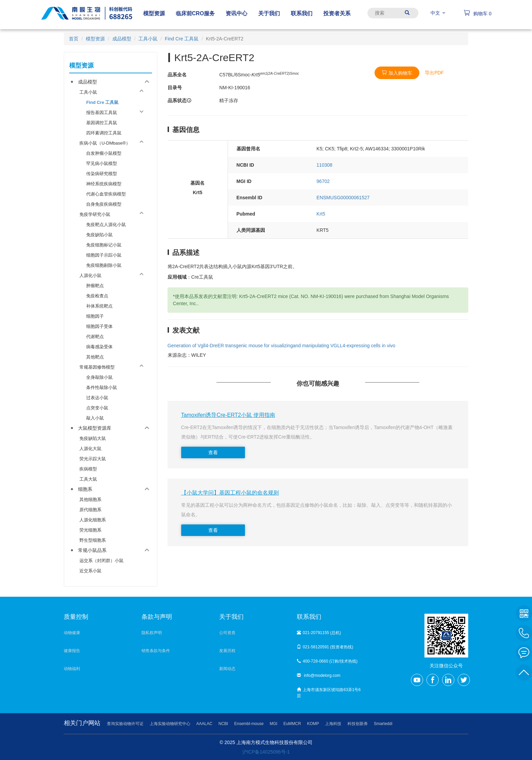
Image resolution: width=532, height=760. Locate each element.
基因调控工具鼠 (102, 123)
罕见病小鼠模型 (102, 163)
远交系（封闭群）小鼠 (101, 561)
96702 (323, 181)
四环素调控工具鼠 (104, 133)
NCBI (223, 724)
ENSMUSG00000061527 (343, 198)
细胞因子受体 (99, 326)
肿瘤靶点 (95, 286)
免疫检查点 (97, 296)
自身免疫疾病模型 (104, 204)
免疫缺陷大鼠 (93, 438)
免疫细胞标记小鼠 (104, 245)
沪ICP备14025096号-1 (266, 752)
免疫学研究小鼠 (95, 214)
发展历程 (227, 651)
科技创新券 (358, 724)
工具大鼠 (88, 479)
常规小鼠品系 (92, 550)
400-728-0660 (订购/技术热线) (327, 661)
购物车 (478, 14)
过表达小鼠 (97, 398)
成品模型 (122, 39)
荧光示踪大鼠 (93, 459)
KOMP (313, 724)
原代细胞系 (90, 510)
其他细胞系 (90, 499)
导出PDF (434, 73)
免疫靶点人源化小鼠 (106, 225)
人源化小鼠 (90, 275)
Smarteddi (383, 724)
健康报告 (72, 651)
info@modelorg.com (319, 675)
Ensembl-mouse (249, 724)
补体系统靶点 (99, 306)
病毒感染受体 (99, 347)
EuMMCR (292, 724)
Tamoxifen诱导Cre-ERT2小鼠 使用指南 (228, 415)
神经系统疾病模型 (104, 184)
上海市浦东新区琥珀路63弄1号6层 (329, 693)
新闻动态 (227, 669)
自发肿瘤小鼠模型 (104, 153)
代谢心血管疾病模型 (106, 194)
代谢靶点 (95, 337)
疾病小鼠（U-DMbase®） (105, 143)
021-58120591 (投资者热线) (325, 647)
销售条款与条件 (156, 651)
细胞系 (85, 489)
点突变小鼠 (97, 408)
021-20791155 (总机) (319, 633)
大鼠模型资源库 (95, 428)
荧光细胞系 (90, 530)
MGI (274, 724)
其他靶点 (95, 357)
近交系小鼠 (90, 571)
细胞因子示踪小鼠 (104, 255)
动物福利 (72, 669)
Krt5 (321, 214)
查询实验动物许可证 (125, 724)
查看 (213, 452)
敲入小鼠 (95, 418)
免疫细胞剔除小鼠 (104, 265)
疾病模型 (88, 469)
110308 (325, 165)
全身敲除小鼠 (99, 377)
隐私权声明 (152, 633)
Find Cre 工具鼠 (182, 39)
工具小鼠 (148, 39)
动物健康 (72, 633)
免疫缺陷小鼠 (99, 235)
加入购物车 (397, 73)
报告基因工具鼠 (102, 113)
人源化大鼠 (90, 449)
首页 (74, 39)
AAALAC (204, 724)
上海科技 (333, 724)
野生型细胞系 (93, 540)
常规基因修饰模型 (97, 367)
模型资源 (95, 39)
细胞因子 (95, 316)
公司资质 (227, 633)
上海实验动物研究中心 (170, 724)
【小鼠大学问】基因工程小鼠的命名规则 (230, 493)
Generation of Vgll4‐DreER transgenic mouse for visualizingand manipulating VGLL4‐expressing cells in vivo (282, 346)
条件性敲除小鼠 (102, 387)
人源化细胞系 (93, 520)
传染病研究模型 (102, 174)
